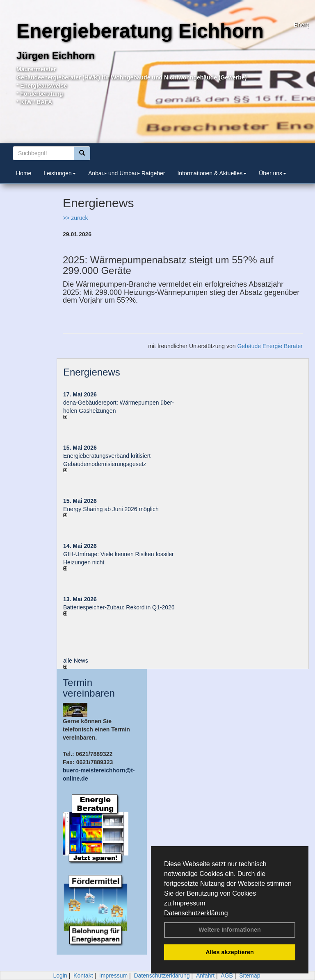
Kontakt (83, 975)
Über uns (273, 173)
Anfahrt (205, 975)
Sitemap (250, 975)
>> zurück (75, 218)
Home (24, 173)
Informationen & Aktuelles (212, 173)
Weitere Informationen (230, 930)
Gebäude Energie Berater (270, 346)
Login (60, 975)
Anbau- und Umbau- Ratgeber (127, 173)
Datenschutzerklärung (196, 913)
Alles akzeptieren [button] (230, 952)
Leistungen (60, 173)
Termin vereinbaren (89, 688)
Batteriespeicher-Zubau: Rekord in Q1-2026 (119, 607)
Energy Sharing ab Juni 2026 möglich (111, 509)
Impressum (189, 903)
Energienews (92, 372)
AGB (227, 975)
